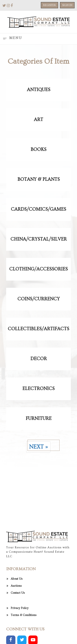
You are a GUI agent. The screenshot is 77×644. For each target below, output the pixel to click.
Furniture (39, 418)
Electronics (38, 389)
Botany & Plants (39, 179)
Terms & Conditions (24, 639)
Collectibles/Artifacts (38, 329)
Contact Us (18, 617)
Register (49, 5)
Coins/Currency (39, 299)
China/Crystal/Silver (39, 239)
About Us (17, 603)
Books (38, 149)
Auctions (16, 610)
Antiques (39, 90)
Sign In (67, 5)
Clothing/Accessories (38, 269)
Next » (38, 447)
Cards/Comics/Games (38, 209)
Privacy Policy (20, 632)
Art (38, 120)
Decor (39, 359)
